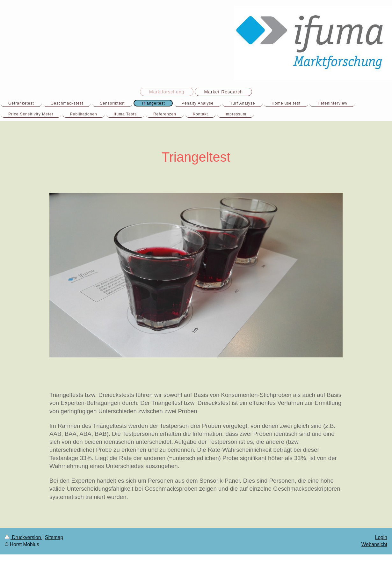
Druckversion (24, 537)
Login (381, 537)
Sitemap (54, 537)
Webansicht (374, 544)
